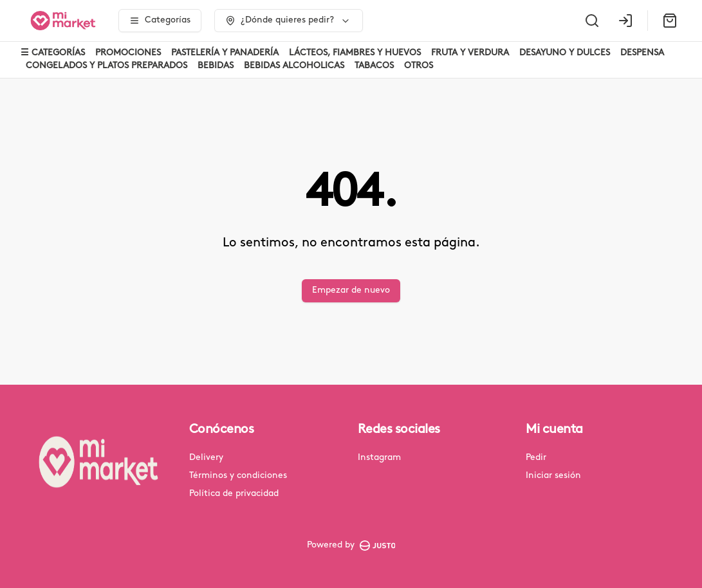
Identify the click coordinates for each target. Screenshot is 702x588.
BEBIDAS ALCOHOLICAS (294, 66)
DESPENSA (642, 53)
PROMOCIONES (128, 53)
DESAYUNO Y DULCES (565, 53)
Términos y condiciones (238, 476)
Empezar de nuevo (351, 290)
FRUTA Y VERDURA (470, 53)
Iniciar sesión (553, 476)
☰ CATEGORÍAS (53, 53)
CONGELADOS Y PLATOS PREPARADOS (106, 66)
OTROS (419, 66)
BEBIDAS (216, 66)
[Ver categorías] (160, 21)
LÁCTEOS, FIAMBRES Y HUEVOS (355, 53)
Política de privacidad (234, 494)
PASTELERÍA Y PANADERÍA (225, 53)
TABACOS (374, 66)
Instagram (379, 458)
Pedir (536, 458)
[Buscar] (592, 21)
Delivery (206, 458)
